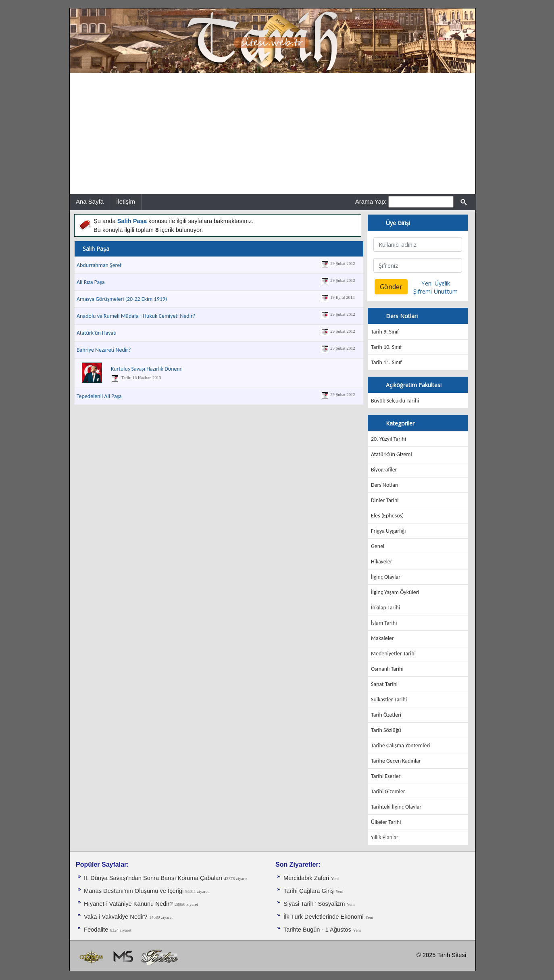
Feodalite (96, 930)
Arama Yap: (371, 201)
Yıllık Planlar (385, 837)
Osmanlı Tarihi (387, 669)
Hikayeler (382, 562)
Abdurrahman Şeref (99, 265)
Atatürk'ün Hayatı (97, 333)
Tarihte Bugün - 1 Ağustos (317, 930)
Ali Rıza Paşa (91, 282)
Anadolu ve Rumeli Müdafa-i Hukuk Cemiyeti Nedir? (136, 316)
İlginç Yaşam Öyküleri (395, 592)
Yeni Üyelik (436, 283)
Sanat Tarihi (384, 684)
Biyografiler (384, 470)
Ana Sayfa (90, 201)
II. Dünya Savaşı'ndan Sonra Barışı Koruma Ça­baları (153, 878)
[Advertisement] (273, 133)
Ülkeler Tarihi (386, 822)
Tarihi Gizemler (388, 791)
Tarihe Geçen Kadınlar (396, 761)
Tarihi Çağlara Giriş (309, 891)
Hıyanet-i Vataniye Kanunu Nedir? (128, 904)
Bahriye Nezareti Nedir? (104, 350)
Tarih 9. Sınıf (385, 332)
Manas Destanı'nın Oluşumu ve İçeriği (134, 891)
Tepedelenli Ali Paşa (99, 396)
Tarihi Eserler (386, 776)
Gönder (391, 287)
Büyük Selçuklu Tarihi (395, 401)
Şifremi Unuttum (435, 291)
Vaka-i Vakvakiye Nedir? (116, 917)
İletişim (126, 201)
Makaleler (382, 638)
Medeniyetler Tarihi (393, 654)
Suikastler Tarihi (389, 700)
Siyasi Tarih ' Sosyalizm (314, 904)
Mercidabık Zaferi (306, 878)
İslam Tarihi (384, 623)
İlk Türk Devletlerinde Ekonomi (323, 917)
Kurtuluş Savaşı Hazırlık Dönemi (147, 369)
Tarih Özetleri (386, 715)
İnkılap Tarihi (385, 608)
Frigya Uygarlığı (388, 531)
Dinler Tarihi (385, 500)
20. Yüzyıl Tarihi (388, 439)
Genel (378, 546)
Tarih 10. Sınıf (386, 347)
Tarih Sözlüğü (386, 730)
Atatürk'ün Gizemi (392, 454)
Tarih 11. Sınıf (386, 362)
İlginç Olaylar (386, 577)
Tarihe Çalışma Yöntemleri (401, 745)
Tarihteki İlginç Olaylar (396, 807)
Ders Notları (385, 485)
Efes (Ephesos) (387, 516)
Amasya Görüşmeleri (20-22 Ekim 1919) (122, 299)
